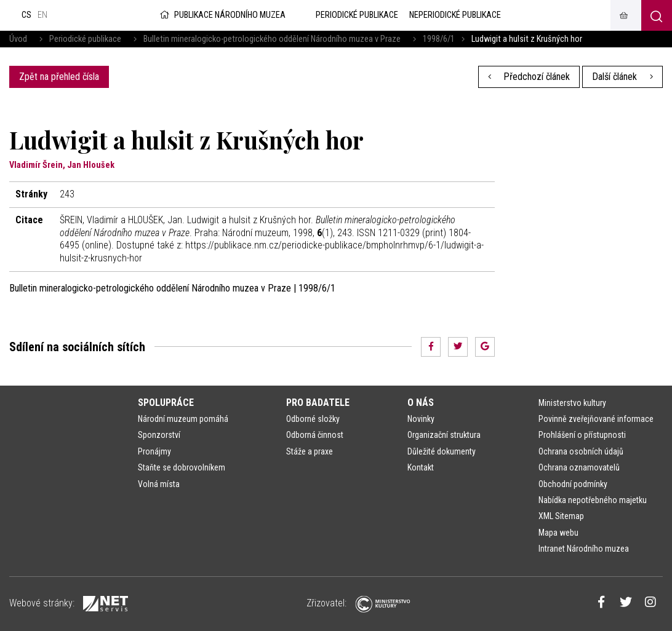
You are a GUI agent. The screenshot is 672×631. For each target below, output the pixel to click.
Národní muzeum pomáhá (183, 419)
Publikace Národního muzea (222, 15)
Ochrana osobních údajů (581, 451)
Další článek (622, 77)
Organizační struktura (444, 435)
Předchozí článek (529, 77)
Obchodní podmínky (573, 484)
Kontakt (421, 467)
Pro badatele (318, 403)
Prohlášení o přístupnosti (582, 435)
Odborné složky (313, 419)
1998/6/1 (439, 39)
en (42, 15)
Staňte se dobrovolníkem (182, 467)
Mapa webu (558, 533)
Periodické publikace (85, 39)
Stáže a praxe (310, 451)
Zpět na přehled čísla (59, 77)
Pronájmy (154, 451)
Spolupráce (166, 403)
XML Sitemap (561, 516)
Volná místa (159, 484)
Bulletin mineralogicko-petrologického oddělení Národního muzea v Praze (272, 39)
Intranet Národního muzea (584, 549)
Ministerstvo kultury (572, 403)
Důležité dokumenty (442, 451)
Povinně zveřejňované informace (596, 419)
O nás (421, 403)
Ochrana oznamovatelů (579, 467)
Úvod (18, 39)
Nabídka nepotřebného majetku (593, 500)
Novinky (421, 419)
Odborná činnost (315, 435)
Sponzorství (159, 435)
